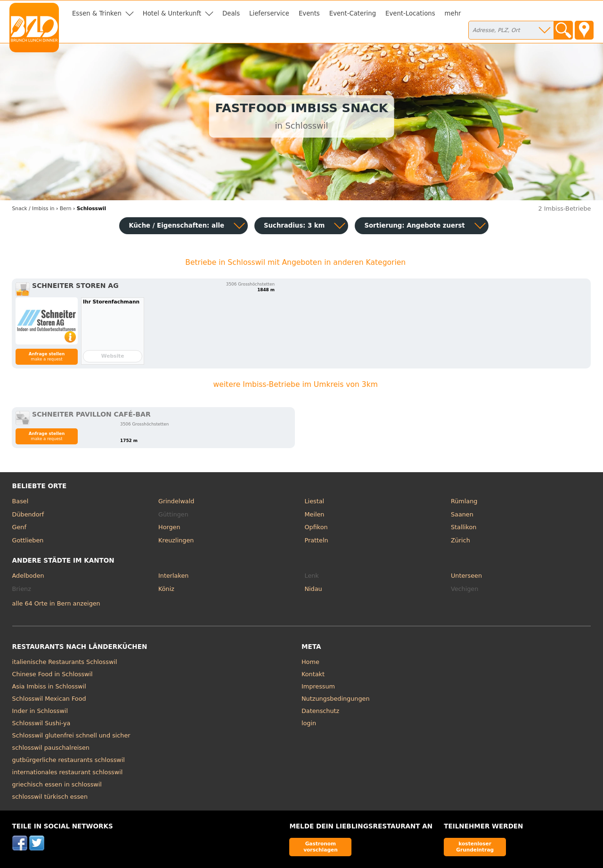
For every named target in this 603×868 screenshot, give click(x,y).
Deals (231, 13)
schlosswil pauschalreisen (51, 748)
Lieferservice (269, 13)
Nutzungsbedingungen (336, 699)
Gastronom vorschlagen (321, 847)
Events (309, 13)
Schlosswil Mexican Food (49, 699)
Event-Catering (353, 13)
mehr (453, 13)
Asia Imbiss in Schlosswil (49, 686)
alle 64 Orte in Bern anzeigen (56, 603)
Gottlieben (28, 540)
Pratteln (317, 540)
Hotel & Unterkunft (172, 13)
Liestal (315, 501)
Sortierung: (414, 225)
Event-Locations (410, 13)
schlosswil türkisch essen (50, 797)
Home (310, 662)
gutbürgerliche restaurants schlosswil (69, 760)
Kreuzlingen (176, 540)
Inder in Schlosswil (40, 711)
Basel (20, 501)
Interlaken (173, 576)
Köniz (166, 589)
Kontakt (313, 674)
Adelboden (28, 576)
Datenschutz (320, 711)
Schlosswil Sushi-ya (41, 723)
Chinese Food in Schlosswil (53, 674)
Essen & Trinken (97, 13)
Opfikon (316, 527)
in (33, 209)
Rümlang (464, 501)
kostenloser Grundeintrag (475, 847)
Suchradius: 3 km (294, 225)
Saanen (462, 514)
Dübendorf (28, 514)
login (309, 723)
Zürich (460, 540)
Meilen (315, 514)
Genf (19, 527)
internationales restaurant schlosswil (68, 772)
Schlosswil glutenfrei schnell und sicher (71, 735)
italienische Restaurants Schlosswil (65, 662)
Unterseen (466, 576)
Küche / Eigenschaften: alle (176, 225)
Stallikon (464, 527)
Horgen (169, 527)
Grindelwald (176, 501)
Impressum (318, 686)
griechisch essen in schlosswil (57, 784)
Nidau (314, 589)
